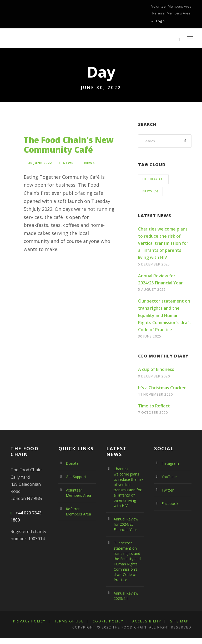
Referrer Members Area (173, 13)
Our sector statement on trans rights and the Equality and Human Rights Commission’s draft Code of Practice (165, 315)
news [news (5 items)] (150, 191)
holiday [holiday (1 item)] (153, 179)
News (68, 163)
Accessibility (155, 621)
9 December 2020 (155, 376)
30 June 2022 (40, 163)
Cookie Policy (114, 621)
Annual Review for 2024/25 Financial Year (129, 524)
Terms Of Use (73, 621)
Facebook (170, 504)
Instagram (170, 463)
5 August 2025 (153, 289)
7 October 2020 (154, 412)
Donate (72, 463)
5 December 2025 (155, 264)
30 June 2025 (151, 336)
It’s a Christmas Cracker (162, 388)
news (89, 163)
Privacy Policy (31, 621)
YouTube (169, 477)
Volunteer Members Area (173, 6)
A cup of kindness (156, 369)
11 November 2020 (157, 394)
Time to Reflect (154, 406)
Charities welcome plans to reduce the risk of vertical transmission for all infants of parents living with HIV (163, 243)
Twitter (167, 490)
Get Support (76, 477)
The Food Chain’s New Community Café (69, 145)
